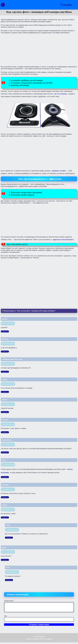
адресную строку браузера (63, 240)
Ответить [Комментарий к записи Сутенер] (5, 432)
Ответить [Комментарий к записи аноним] (5, 392)
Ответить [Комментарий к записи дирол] (5, 560)
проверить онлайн (59, 171)
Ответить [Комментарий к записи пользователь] (5, 453)
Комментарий (9, 601)
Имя (5, 616)
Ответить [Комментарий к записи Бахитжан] (5, 497)
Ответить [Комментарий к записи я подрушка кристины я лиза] (5, 372)
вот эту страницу (61, 94)
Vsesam (66, 5)
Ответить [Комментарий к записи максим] (5, 518)
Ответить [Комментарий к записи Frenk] (5, 477)
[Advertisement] (39, 50)
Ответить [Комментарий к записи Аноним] (5, 332)
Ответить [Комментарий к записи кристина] (5, 352)
